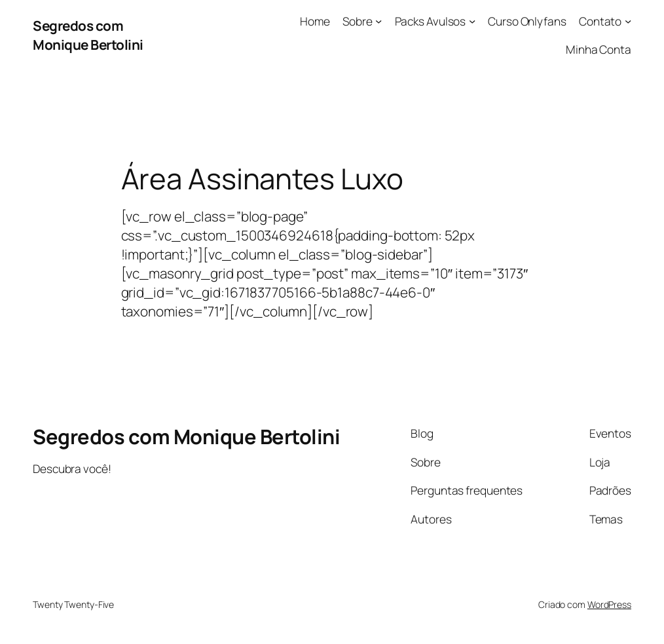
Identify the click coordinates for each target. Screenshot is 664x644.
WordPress (609, 604)
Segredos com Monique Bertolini (88, 35)
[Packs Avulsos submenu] (472, 21)
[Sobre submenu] (378, 21)
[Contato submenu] (628, 21)
